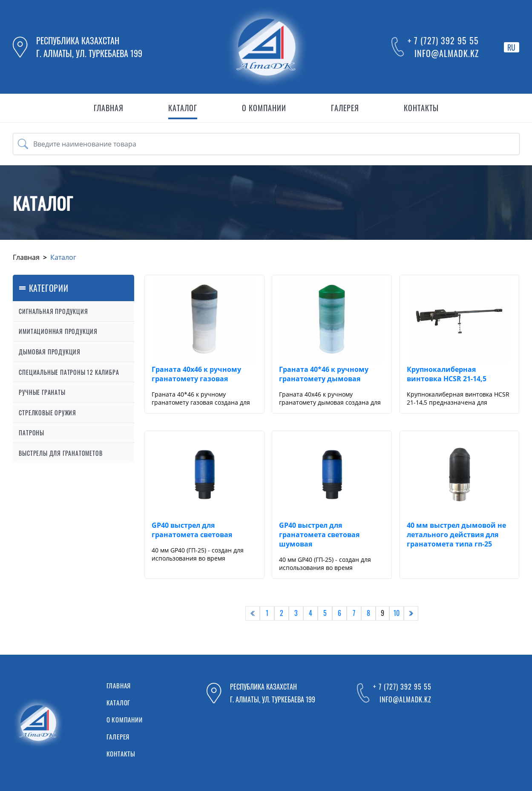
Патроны (32, 433)
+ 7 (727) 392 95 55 (443, 40)
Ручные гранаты (42, 392)
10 (397, 613)
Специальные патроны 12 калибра (69, 372)
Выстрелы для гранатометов (60, 453)
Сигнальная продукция (53, 311)
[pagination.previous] (253, 613)
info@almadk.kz (447, 53)
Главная (26, 257)
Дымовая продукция (50, 352)
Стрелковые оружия (47, 413)
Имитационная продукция (58, 331)
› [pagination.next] (411, 613)
